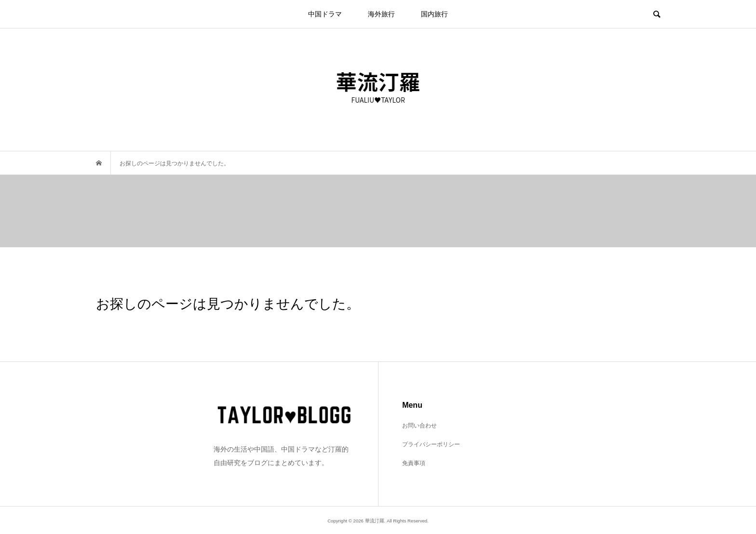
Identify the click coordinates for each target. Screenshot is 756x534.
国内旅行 (434, 14)
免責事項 (414, 463)
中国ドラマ (325, 14)
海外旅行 (381, 14)
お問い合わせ (419, 426)
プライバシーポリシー (431, 444)
